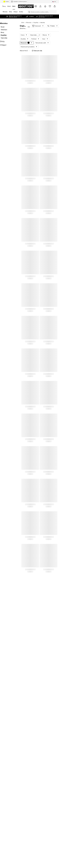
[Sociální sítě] (4, 835)
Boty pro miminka (35, 698)
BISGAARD (33, 729)
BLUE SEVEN (6, 729)
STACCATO (6, 752)
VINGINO (32, 755)
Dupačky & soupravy (36, 701)
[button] (38, 22)
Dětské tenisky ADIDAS (9, 701)
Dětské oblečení (7, 707)
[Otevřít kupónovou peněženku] (36, 6)
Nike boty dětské (35, 715)
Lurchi (4, 738)
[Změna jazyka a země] (54, 2)
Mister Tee (33, 749)
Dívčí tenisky (33, 713)
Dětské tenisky (34, 704)
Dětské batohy (7, 718)
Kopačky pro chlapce (8, 721)
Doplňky (36, 19)
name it (32, 738)
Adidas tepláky (7, 715)
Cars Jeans (33, 732)
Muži (9, 6)
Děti (14, 6)
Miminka (29, 19)
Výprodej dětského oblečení (11, 704)
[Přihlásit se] (40, 6)
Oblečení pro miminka (36, 710)
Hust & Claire (6, 741)
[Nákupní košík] (55, 6)
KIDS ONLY (33, 735)
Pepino (32, 741)
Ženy (4, 6)
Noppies (5, 747)
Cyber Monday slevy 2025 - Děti (39, 718)
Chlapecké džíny (7, 713)
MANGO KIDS (6, 732)
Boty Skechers (34, 696)
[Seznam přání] (50, 6)
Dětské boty (34, 707)
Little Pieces (6, 744)
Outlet (6, 2)
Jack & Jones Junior (8, 735)
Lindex (4, 749)
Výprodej (35, 31)
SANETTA (5, 755)
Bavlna (43, 19)
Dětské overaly (7, 698)
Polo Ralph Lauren (35, 747)
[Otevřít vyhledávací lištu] (29, 12)
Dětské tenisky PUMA (9, 696)
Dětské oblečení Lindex (37, 721)
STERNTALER (34, 744)
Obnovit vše (45, 42)
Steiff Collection (35, 752)
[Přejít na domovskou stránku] (26, 6)
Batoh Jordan (7, 710)
